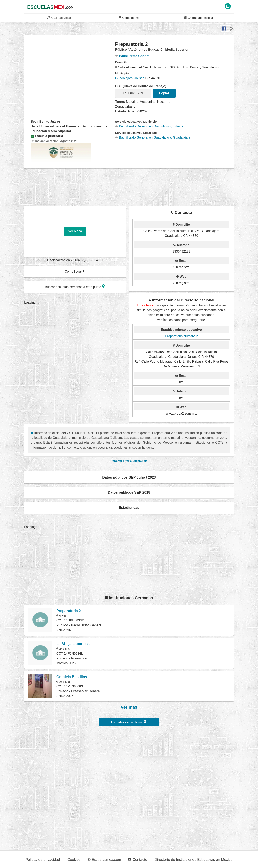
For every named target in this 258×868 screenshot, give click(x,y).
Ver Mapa (75, 231)
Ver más (129, 707)
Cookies (74, 860)
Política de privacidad (43, 860)
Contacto (138, 860)
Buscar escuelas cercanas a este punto (75, 286)
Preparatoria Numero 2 (182, 336)
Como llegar (75, 271)
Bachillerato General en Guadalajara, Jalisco (149, 126)
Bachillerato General (133, 56)
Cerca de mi (129, 17)
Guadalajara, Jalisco (130, 78)
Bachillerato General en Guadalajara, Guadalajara (153, 138)
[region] (70, 73)
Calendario (199, 17)
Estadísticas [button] (129, 508)
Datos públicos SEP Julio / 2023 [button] (129, 477)
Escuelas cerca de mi (129, 722)
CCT (59, 17)
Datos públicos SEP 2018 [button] (129, 492)
